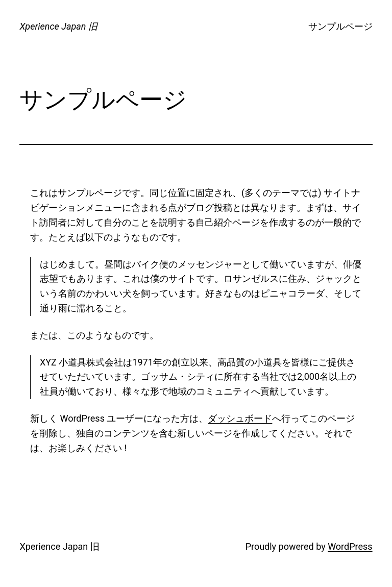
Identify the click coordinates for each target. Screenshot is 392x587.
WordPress (350, 546)
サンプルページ (340, 26)
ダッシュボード (240, 418)
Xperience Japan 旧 (58, 26)
